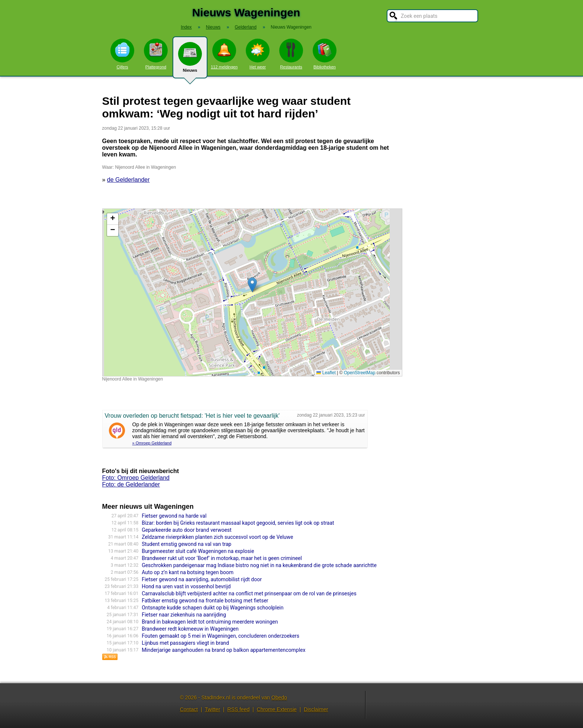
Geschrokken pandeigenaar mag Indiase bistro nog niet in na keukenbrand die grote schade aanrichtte (259, 565)
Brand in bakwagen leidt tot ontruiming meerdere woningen (210, 622)
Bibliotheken (325, 54)
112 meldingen (224, 54)
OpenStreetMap (360, 373)
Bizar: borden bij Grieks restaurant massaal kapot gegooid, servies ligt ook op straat (238, 523)
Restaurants (291, 54)
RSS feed (238, 709)
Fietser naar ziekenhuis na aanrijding (184, 615)
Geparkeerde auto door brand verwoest (186, 530)
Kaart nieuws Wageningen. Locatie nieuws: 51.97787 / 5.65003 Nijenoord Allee (251, 292)
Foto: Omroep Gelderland (136, 478)
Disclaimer (316, 709)
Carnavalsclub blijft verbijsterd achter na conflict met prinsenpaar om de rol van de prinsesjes (249, 593)
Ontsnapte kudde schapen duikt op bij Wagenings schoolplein (212, 608)
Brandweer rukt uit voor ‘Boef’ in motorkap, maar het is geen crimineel (222, 558)
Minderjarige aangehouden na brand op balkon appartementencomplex (223, 650)
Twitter (212, 709)
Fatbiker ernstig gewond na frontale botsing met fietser (205, 601)
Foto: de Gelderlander (131, 484)
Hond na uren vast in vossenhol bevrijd (186, 586)
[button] (252, 285)
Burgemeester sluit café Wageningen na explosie (198, 551)
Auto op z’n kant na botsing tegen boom (188, 572)
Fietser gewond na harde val (174, 516)
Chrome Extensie (276, 709)
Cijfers (122, 54)
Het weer (258, 54)
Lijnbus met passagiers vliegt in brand (185, 643)
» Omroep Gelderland (152, 443)
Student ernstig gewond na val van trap (186, 544)
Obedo (279, 698)
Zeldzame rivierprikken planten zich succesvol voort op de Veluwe (217, 537)
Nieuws (190, 60)
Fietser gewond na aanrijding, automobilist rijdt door (202, 579)
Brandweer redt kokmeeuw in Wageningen (190, 629)
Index (186, 27)
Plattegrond (156, 54)
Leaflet (326, 373)
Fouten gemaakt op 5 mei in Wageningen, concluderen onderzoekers (220, 636)
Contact (189, 709)
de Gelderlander (128, 180)
